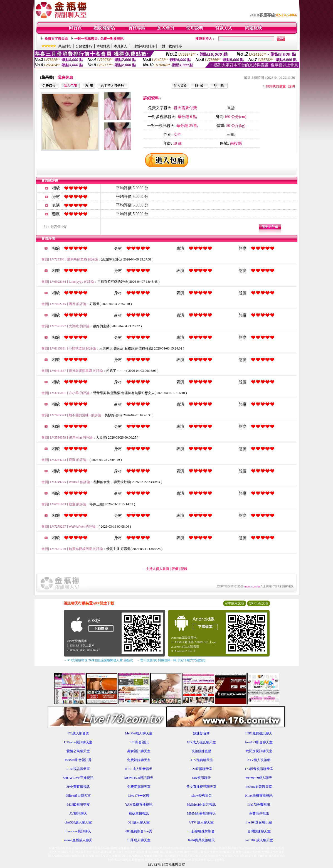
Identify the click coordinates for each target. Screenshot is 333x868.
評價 (175, 569)
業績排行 (65, 46)
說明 (292, 86)
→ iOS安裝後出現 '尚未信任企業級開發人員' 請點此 (98, 660)
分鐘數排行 (84, 46)
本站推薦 (103, 46)
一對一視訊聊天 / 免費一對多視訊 (99, 39)
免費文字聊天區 (56, 39)
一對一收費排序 (170, 46)
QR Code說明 (259, 603)
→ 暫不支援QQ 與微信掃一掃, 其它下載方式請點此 (171, 660)
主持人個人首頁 (157, 569)
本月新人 (120, 46)
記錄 (184, 569)
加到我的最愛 (276, 86)
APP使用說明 (235, 603)
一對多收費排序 (143, 46)
